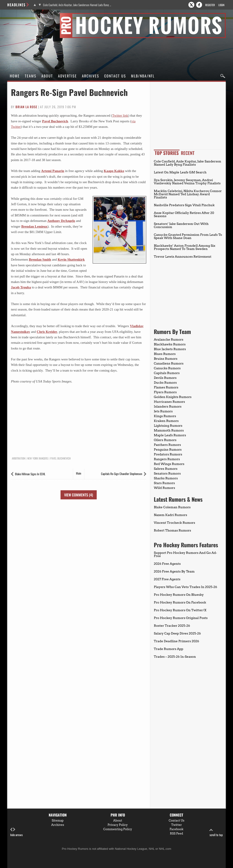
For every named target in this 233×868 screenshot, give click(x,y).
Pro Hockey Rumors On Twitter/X (180, 610)
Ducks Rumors (165, 383)
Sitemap (58, 820)
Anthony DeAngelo (61, 221)
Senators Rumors (167, 473)
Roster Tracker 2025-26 (172, 626)
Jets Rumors (163, 411)
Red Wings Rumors (169, 464)
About (47, 76)
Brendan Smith (40, 259)
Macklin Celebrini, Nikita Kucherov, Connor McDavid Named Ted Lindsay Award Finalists (188, 194)
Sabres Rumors (166, 469)
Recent (188, 153)
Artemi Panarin (53, 171)
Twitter (176, 825)
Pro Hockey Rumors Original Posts (181, 618)
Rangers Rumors (167, 459)
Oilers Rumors (165, 440)
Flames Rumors (166, 387)
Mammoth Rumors (169, 430)
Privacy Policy (118, 825)
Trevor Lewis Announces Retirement (183, 257)
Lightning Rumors (168, 426)
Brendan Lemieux (34, 226)
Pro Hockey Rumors (24, 16)
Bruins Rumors (166, 359)
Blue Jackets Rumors (170, 349)
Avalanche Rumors (169, 339)
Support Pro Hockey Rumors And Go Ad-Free (185, 554)
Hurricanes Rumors (169, 402)
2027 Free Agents (167, 579)
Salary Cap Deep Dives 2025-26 (177, 633)
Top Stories (167, 153)
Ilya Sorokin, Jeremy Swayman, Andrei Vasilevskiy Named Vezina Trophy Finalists (187, 182)
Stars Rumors (164, 483)
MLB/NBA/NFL (143, 76)
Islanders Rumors (168, 406)
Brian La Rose (26, 107)
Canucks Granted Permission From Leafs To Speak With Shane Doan (188, 236)
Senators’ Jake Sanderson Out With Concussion (181, 225)
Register (210, 5)
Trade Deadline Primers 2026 (176, 641)
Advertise (67, 76)
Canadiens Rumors (169, 363)
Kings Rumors (165, 416)
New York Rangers (38, 458)
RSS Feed (177, 833)
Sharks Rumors (166, 478)
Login (221, 5)
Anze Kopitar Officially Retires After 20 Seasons (184, 214)
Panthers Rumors (167, 445)
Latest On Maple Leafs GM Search (180, 172)
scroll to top (216, 832)
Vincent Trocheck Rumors (174, 523)
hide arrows (16, 832)
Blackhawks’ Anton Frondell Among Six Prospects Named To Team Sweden (185, 247)
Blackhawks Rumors (170, 344)
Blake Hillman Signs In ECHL (30, 474)
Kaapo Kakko (114, 171)
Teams (31, 76)
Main (79, 473)
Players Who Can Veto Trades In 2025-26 (185, 587)
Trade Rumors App (168, 649)
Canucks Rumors (167, 368)
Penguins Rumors (168, 449)
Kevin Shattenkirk (71, 259)
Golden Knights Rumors (173, 397)
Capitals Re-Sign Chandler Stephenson (122, 474)
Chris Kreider (47, 332)
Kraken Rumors (166, 421)
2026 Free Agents (167, 564)
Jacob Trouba (21, 287)
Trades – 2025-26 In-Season (175, 657)
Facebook (176, 829)
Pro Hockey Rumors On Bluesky (179, 595)
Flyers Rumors (165, 392)
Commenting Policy (118, 829)
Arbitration (18, 458)
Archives (91, 76)
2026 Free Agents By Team (174, 571)
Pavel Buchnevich (55, 121)
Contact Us (115, 76)
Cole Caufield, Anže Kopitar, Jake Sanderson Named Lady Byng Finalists (77, 5)
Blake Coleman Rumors (172, 507)
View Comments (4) (79, 495)
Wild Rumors (164, 488)
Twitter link (120, 116)
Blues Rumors (165, 354)
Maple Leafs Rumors (170, 435)
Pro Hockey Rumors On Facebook (180, 602)
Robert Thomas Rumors (172, 530)
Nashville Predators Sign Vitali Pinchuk (184, 205)
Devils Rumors (165, 378)
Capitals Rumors (167, 373)
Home (15, 76)
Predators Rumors (168, 454)
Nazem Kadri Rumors (170, 515)
